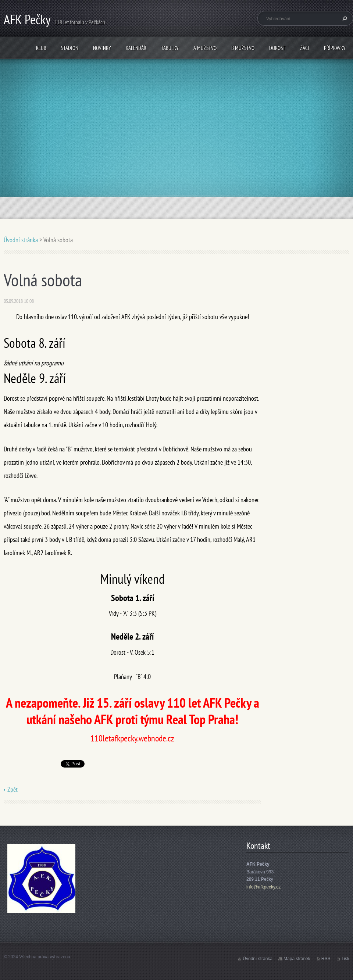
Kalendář (136, 48)
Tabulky (170, 48)
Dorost (277, 48)
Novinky (102, 48)
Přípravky (335, 48)
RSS (326, 959)
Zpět (13, 789)
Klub (41, 48)
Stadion (70, 48)
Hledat (344, 18)
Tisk (345, 959)
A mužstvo (205, 48)
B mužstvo (243, 48)
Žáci (305, 48)
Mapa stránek (297, 959)
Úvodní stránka (21, 240)
